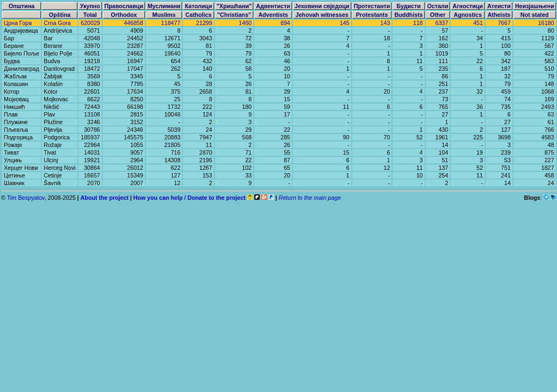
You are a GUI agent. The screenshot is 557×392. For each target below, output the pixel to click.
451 (478, 23)
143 (385, 23)
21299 (204, 23)
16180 (546, 23)
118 (418, 23)
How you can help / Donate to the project (189, 198)
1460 (246, 23)
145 (345, 23)
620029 (90, 23)
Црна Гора (18, 23)
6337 (442, 23)
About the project (105, 198)
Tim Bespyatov (26, 198)
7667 (504, 23)
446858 (133, 23)
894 (285, 23)
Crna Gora (57, 23)
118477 (171, 23)
